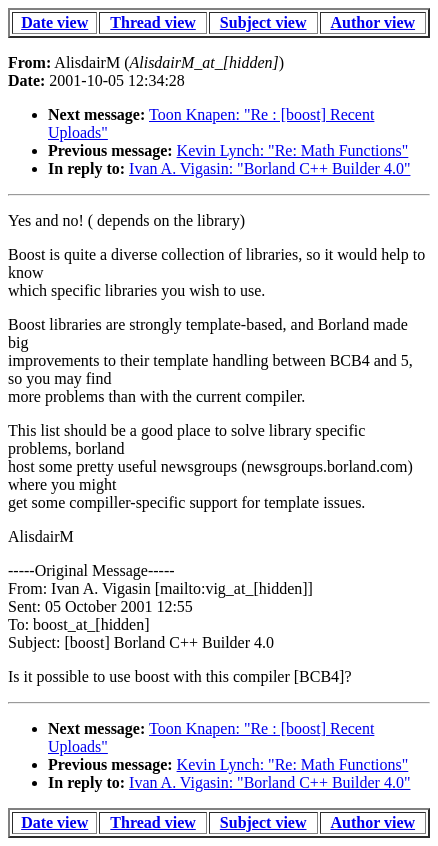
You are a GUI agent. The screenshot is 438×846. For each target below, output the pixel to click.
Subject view (263, 22)
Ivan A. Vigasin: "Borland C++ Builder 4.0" (269, 168)
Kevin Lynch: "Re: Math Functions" (293, 150)
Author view (373, 22)
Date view (54, 22)
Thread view (152, 22)
